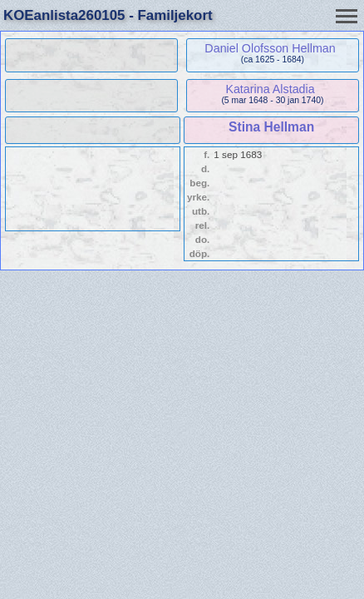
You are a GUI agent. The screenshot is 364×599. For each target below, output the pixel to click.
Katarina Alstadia (270, 89)
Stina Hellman (271, 127)
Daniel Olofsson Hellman (270, 48)
